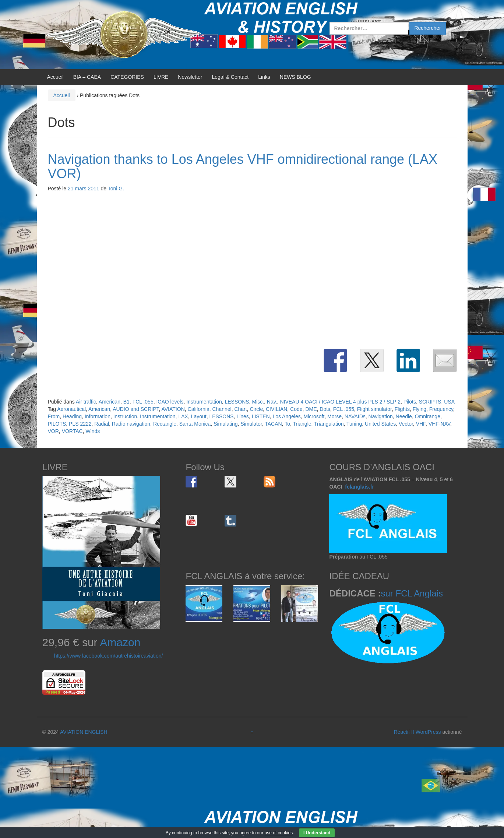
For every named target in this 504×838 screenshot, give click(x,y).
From (54, 416)
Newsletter (190, 77)
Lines (242, 416)
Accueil (55, 77)
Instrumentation (204, 402)
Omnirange (428, 416)
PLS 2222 (80, 424)
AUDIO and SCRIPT (136, 409)
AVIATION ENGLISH (84, 732)
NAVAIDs (355, 416)
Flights (402, 409)
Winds (93, 431)
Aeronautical (71, 409)
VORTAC (72, 431)
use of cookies (279, 833)
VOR (53, 431)
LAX (183, 416)
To (287, 424)
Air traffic (86, 402)
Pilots (410, 402)
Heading (72, 416)
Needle (404, 416)
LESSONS (237, 402)
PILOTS (57, 424)
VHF (421, 424)
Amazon (120, 642)
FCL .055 (143, 402)
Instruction (125, 416)
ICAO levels (170, 402)
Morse (334, 416)
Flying (420, 409)
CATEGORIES (127, 77)
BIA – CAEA (87, 77)
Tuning (354, 424)
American (110, 402)
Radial (102, 424)
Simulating (225, 424)
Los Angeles (286, 416)
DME (311, 409)
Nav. (272, 402)
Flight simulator (374, 409)
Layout (199, 416)
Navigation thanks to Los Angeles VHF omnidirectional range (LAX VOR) (243, 167)
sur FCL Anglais (412, 593)
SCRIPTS (430, 402)
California (199, 409)
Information (98, 416)
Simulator (251, 424)
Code (296, 409)
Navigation (381, 416)
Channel (222, 409)
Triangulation (329, 424)
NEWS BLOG (295, 77)
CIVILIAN (276, 409)
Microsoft (314, 416)
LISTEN (261, 416)
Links (264, 77)
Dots (325, 409)
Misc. (258, 402)
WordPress (428, 732)
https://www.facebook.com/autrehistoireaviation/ (109, 656)
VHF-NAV (439, 424)
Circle (256, 409)
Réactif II (404, 732)
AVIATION (173, 409)
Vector (406, 424)
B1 (126, 402)
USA (449, 402)
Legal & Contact (230, 77)
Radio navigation (131, 424)
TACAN (273, 424)
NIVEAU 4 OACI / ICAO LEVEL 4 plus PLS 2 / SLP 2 (340, 402)
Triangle (302, 424)
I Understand (317, 833)
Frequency (441, 409)
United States (380, 424)
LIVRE (161, 77)
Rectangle (165, 424)
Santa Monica (195, 424)
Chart (240, 409)
